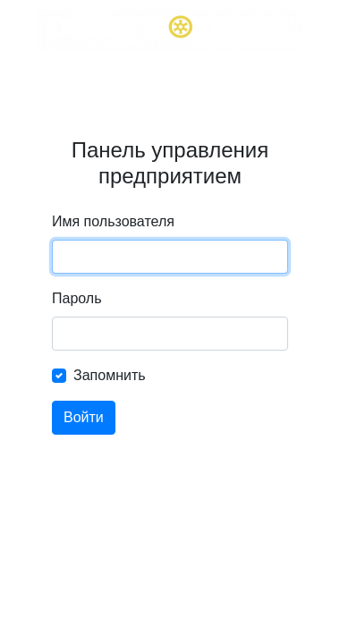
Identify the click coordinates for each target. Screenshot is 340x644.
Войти (84, 417)
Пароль (77, 298)
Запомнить (110, 375)
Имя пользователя (113, 221)
